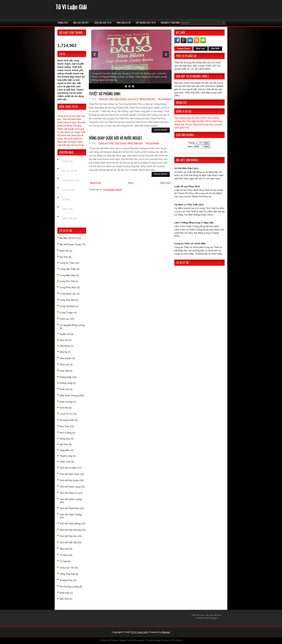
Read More (161, 130)
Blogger (213, 618)
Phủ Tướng (66, 433)
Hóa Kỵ (63, 352)
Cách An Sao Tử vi (103, 23)
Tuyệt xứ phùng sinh (104, 94)
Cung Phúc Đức (68, 287)
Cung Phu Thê (67, 281)
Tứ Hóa (63, 555)
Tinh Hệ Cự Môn (68, 468)
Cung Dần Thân (68, 269)
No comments (165, 99)
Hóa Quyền (65, 358)
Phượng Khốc (67, 420)
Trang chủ (63, 23)
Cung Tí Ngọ (66, 313)
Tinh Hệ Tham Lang (70, 487)
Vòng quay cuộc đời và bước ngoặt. (116, 138)
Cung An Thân (67, 263)
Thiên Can (65, 462)
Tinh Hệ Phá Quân (69, 480)
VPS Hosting (176, 640)
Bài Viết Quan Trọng (70, 244)
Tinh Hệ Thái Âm (68, 536)
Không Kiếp (66, 377)
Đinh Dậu (64, 593)
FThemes (114, 640)
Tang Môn (65, 450)
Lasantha (140, 640)
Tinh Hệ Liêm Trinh (69, 474)
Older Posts (165, 183)
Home (131, 183)
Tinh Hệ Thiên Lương (71, 499)
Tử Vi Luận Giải (71, 7)
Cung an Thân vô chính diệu (190, 243)
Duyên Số (65, 334)
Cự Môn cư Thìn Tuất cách (189, 205)
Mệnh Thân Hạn (69, 218)
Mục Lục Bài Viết (81, 23)
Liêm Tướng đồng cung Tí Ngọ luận (194, 223)
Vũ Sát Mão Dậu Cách (186, 168)
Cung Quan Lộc (68, 294)
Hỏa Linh (64, 365)
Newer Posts (95, 183)
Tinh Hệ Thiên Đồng (70, 524)
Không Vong (66, 383)
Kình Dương (66, 402)
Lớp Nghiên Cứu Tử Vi (146, 23)
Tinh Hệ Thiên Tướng (71, 515)
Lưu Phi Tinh (68, 190)
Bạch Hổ (64, 251)
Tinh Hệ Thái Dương (70, 530)
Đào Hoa (64, 599)
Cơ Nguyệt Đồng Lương (72, 325)
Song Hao (65, 439)
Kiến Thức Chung (69, 395)
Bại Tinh (64, 257)
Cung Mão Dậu (67, 275)
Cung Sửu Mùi (67, 300)
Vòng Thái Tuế (67, 574)
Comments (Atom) (113, 190)
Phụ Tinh (64, 426)
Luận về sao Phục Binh (187, 186)
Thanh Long (66, 456)
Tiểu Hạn (64, 549)
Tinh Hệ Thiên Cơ (69, 493)
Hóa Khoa (65, 346)
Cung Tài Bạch (67, 306)
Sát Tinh (64, 444)
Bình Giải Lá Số (124, 23)
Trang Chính (183, 49)
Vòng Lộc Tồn (67, 568)
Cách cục (64, 319)
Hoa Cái (64, 340)
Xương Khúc (66, 580)
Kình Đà (64, 408)
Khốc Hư (64, 389)
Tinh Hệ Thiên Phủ (69, 508)
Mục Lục (201, 49)
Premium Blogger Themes (158, 640)
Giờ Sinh (66, 199)
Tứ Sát (63, 561)
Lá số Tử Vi (66, 414)
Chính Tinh (67, 209)
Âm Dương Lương (69, 587)
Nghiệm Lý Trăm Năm (170, 23)
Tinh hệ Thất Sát (68, 542)
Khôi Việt (64, 371)
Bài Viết (215, 49)
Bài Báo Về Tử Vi (69, 238)
